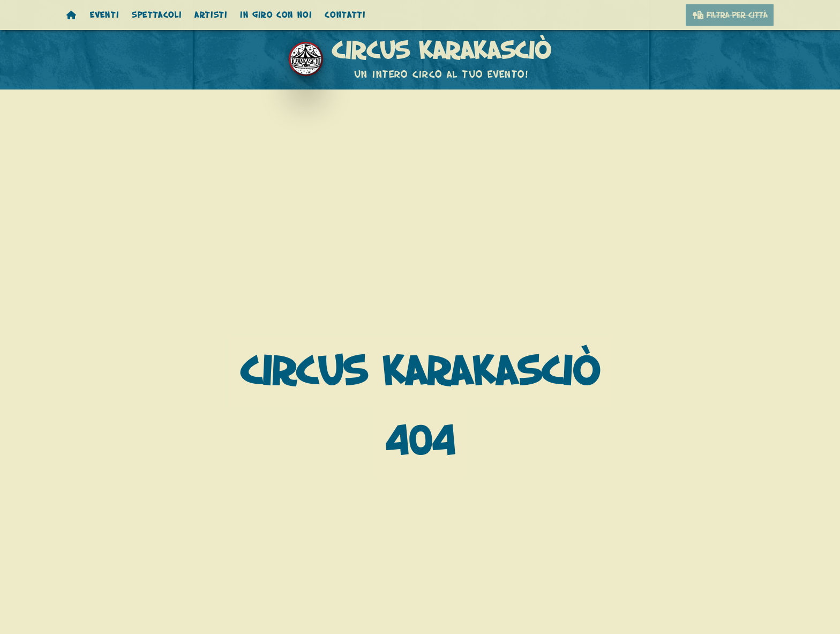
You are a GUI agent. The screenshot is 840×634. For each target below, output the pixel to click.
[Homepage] (72, 15)
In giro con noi (276, 15)
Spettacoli (157, 15)
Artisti (211, 15)
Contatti (345, 15)
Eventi (105, 15)
